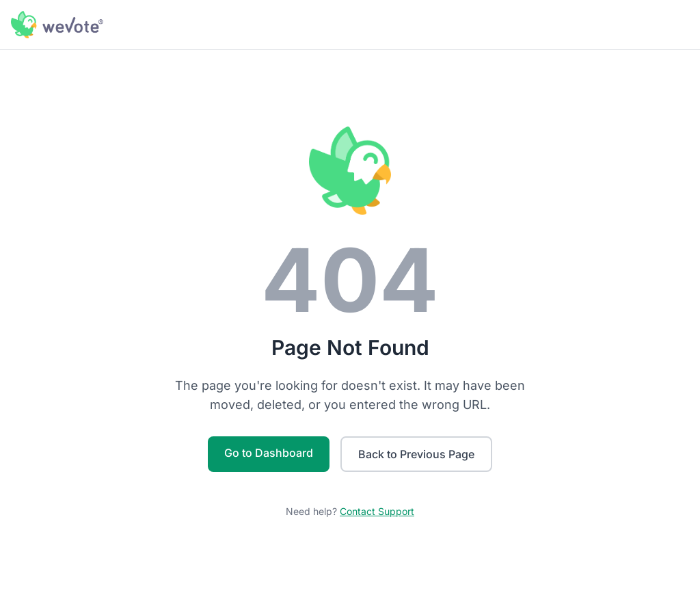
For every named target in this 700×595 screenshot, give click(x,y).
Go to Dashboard (269, 453)
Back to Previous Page (416, 454)
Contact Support (377, 511)
